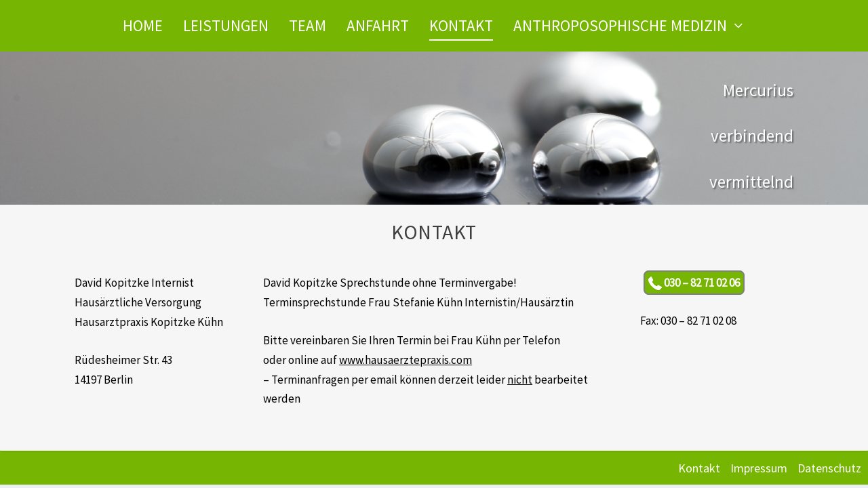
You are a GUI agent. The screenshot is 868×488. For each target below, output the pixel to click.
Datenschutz (829, 468)
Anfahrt (378, 25)
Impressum (759, 468)
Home (143, 25)
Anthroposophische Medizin (620, 25)
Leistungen (226, 25)
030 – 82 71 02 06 (694, 283)
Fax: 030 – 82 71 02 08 (688, 321)
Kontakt (461, 25)
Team (308, 25)
